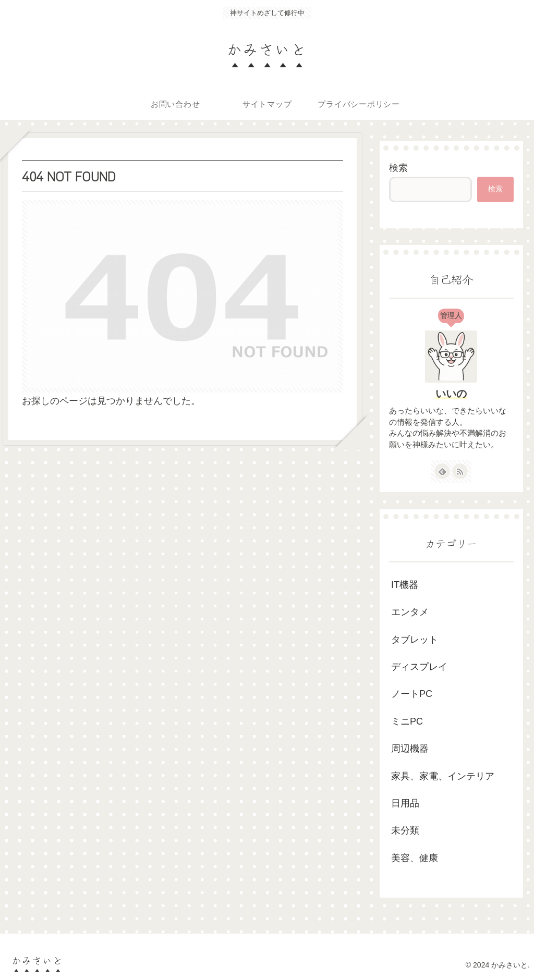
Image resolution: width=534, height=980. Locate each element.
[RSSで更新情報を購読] (460, 471)
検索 (398, 168)
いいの (451, 394)
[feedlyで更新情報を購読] (442, 471)
